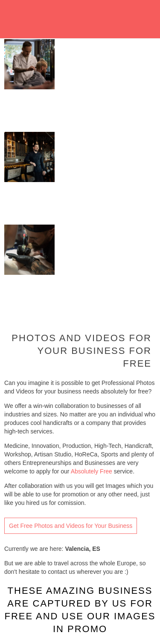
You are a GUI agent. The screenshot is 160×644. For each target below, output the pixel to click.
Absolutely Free (92, 471)
